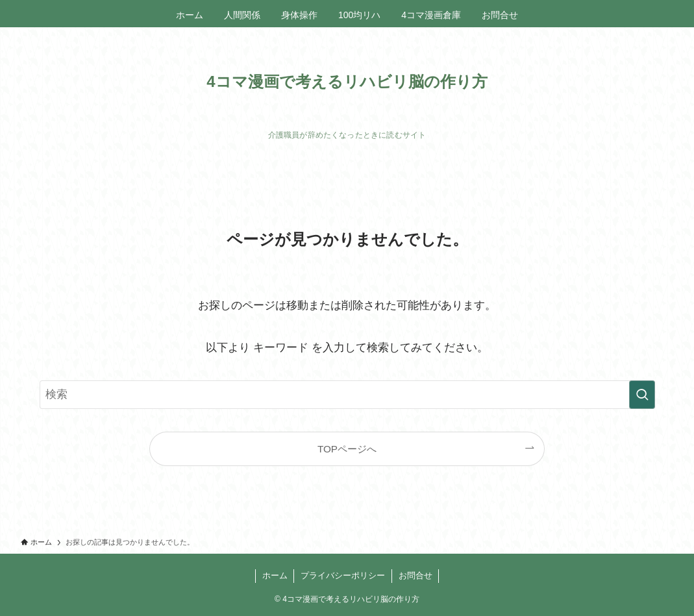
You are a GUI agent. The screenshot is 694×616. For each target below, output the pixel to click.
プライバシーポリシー (343, 575)
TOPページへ (347, 449)
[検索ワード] (347, 395)
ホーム (275, 575)
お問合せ (415, 575)
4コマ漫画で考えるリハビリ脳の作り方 (347, 82)
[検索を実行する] (642, 395)
